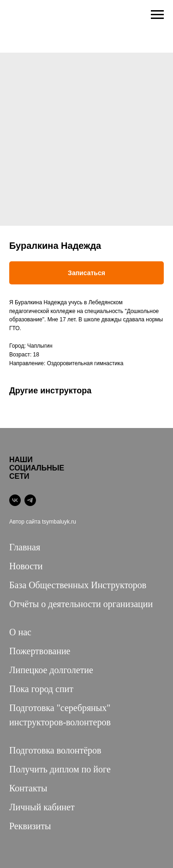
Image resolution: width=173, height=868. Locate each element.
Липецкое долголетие (51, 670)
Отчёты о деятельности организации (81, 604)
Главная (25, 547)
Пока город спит (41, 689)
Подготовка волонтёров (55, 750)
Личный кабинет (42, 807)
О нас (20, 632)
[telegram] (30, 500)
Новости (26, 566)
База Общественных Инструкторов (78, 585)
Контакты (28, 788)
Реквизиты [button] (30, 826)
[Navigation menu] (157, 15)
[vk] (15, 500)
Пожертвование (40, 651)
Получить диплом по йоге (60, 769)
